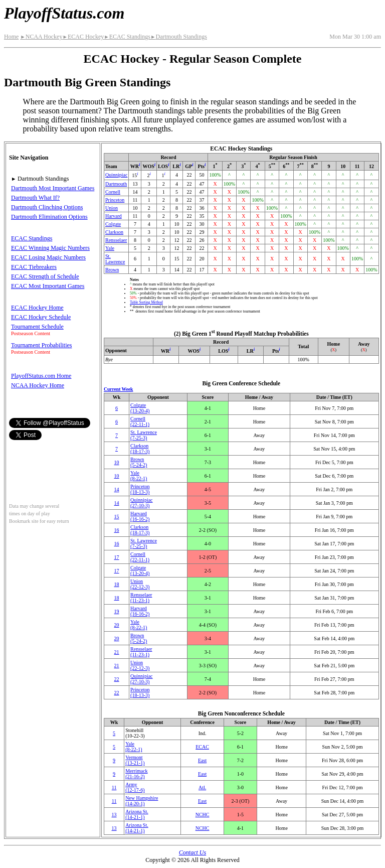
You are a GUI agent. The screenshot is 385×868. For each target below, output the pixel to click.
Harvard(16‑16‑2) (140, 516)
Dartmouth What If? (35, 198)
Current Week (118, 389)
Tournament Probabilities (41, 345)
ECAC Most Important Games (48, 286)
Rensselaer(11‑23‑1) (141, 598)
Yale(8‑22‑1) (139, 476)
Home (11, 37)
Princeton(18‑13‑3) (140, 489)
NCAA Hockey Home (38, 385)
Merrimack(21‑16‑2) (136, 774)
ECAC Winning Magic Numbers (50, 248)
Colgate (113, 224)
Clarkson (114, 232)
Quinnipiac (116, 175)
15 (117, 517)
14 (117, 489)
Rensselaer (116, 240)
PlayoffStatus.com (64, 13)
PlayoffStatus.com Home (41, 376)
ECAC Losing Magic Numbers (48, 257)
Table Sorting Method (146, 302)
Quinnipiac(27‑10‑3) (141, 503)
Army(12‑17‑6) (135, 787)
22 (117, 679)
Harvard (114, 216)
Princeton (115, 200)
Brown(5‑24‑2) (139, 462)
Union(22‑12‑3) (140, 584)
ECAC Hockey (83, 37)
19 (117, 611)
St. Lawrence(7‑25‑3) (144, 435)
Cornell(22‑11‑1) (140, 421)
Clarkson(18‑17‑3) (140, 449)
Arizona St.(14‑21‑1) (137, 814)
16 (117, 530)
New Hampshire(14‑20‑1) (142, 801)
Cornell (113, 192)
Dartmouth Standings (179, 37)
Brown (112, 270)
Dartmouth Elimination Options (49, 217)
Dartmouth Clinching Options (47, 207)
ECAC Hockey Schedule (41, 317)
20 (117, 625)
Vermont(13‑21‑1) (135, 760)
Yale (110, 248)
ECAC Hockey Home (37, 308)
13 (114, 815)
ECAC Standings (127, 37)
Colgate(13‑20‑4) (140, 408)
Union (112, 208)
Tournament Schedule (37, 327)
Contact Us (192, 852)
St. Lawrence (115, 259)
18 (117, 584)
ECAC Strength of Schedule (45, 276)
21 (117, 652)
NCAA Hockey (41, 37)
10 (117, 462)
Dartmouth (116, 184)
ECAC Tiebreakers (34, 267)
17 (117, 557)
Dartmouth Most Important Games (53, 188)
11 (114, 787)
